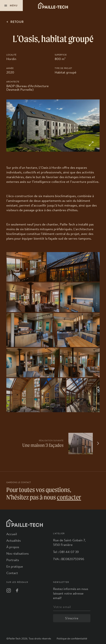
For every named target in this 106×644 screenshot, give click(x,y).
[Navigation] (11, 6)
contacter (69, 497)
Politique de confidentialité (72, 639)
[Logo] (53, 6)
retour (15, 22)
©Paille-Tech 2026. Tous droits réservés (29, 639)
